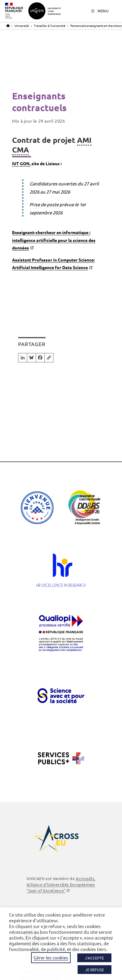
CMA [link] (21, 149)
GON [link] (25, 163)
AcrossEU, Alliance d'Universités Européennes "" (61, 884)
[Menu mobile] (100, 11)
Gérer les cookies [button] (51, 958)
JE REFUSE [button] (95, 970)
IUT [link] (16, 163)
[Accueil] (8, 26)
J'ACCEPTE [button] (94, 958)
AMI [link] (84, 140)
